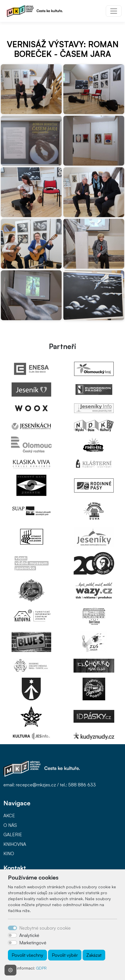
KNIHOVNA (15, 844)
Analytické (29, 935)
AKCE (9, 816)
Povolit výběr (65, 955)
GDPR (41, 968)
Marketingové (33, 943)
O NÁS (10, 825)
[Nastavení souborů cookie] (10, 970)
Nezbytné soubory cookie (45, 928)
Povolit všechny (27, 955)
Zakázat (94, 955)
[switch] (12, 935)
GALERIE (13, 835)
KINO (9, 853)
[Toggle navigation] (114, 11)
